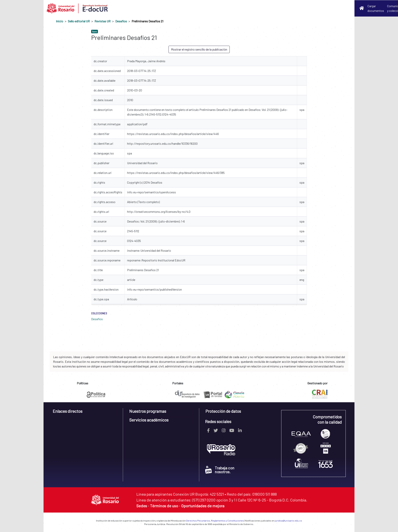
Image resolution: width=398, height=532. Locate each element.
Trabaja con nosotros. (220, 470)
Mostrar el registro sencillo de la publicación (199, 49)
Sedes (142, 506)
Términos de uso (164, 506)
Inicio (60, 21)
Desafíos (121, 21)
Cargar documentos (376, 8)
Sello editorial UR (79, 21)
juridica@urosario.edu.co (288, 521)
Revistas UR (103, 21)
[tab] (85, 412)
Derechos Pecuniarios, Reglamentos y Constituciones (215, 521)
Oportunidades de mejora (203, 506)
